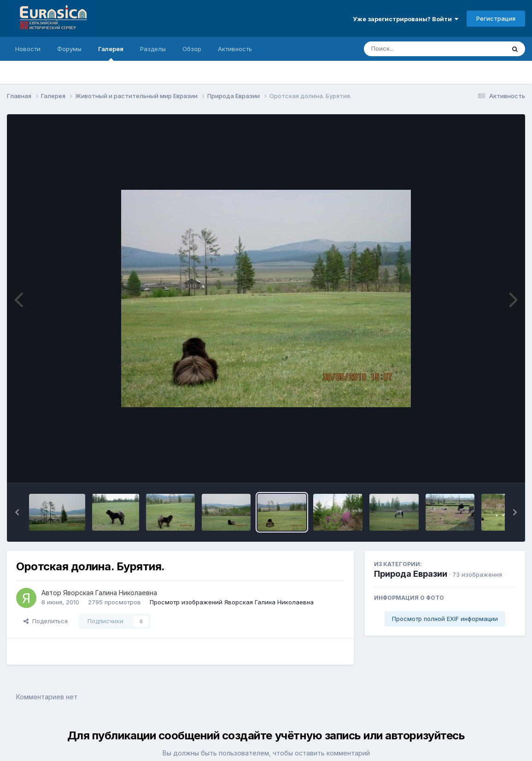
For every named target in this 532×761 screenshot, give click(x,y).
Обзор (192, 49)
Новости (28, 49)
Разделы (153, 49)
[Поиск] (417, 49)
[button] (17, 512)
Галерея (111, 53)
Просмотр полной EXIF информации (445, 619)
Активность (235, 49)
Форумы (69, 49)
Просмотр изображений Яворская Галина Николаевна (232, 602)
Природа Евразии (411, 574)
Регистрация (496, 18)
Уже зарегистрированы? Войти (406, 19)
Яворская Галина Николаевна (110, 593)
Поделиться (46, 621)
